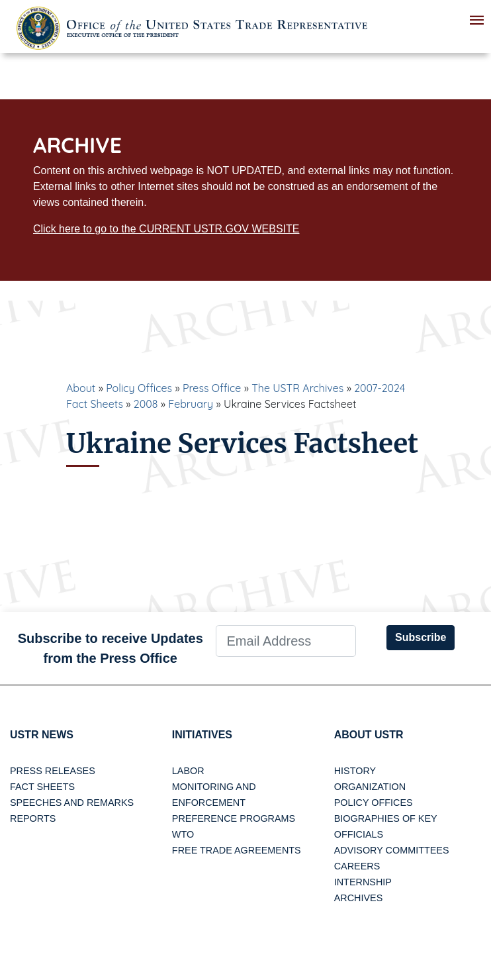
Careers (357, 866)
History (355, 771)
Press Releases (53, 771)
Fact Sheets (42, 787)
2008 (146, 404)
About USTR (369, 735)
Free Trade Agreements (237, 850)
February (191, 404)
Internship (363, 882)
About (81, 388)
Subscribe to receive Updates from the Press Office (111, 648)
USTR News (42, 735)
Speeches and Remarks (72, 803)
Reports (33, 818)
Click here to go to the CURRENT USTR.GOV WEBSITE (166, 229)
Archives (359, 898)
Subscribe (421, 637)
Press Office (212, 388)
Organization (370, 787)
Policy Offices (139, 388)
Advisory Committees (392, 850)
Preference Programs (234, 818)
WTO (183, 834)
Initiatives (202, 735)
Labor (188, 771)
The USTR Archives (297, 388)
